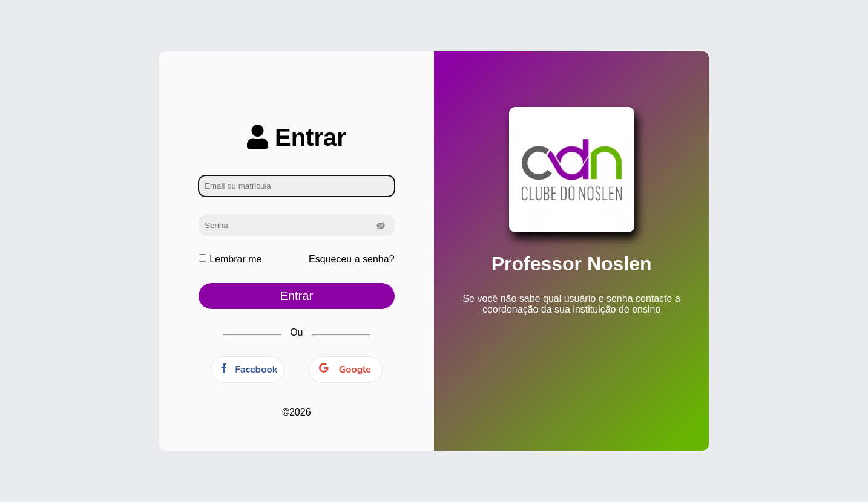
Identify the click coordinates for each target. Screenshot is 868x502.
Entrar (297, 296)
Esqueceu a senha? (351, 259)
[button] (381, 225)
